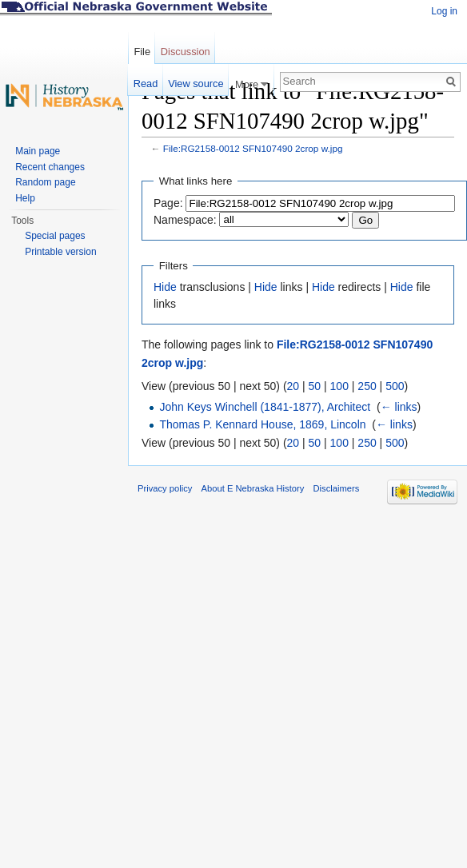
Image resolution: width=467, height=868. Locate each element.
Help (25, 198)
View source (196, 84)
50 (315, 386)
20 (293, 386)
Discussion (186, 52)
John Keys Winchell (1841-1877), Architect (265, 407)
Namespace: (185, 220)
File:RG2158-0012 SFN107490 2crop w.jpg (253, 148)
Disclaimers (336, 488)
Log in (444, 11)
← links (399, 407)
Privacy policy (165, 488)
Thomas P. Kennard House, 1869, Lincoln (262, 424)
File (142, 52)
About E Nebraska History (253, 488)
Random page (45, 182)
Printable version (60, 252)
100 (339, 386)
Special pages (55, 236)
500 (395, 386)
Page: (168, 203)
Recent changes (50, 167)
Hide (165, 287)
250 (367, 386)
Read (146, 84)
